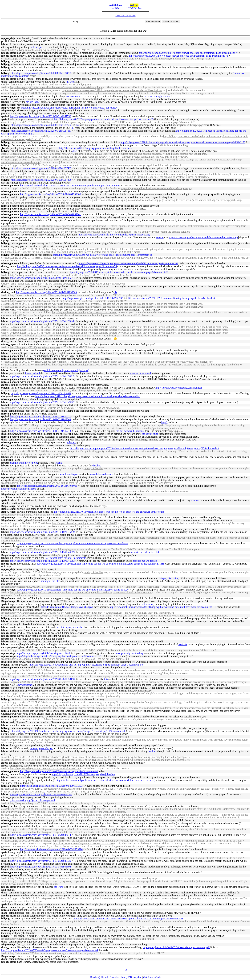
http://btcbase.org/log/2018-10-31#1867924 (85, 650)
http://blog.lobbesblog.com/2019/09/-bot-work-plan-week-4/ (45, 659)
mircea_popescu (10, 96)
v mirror (195, 500)
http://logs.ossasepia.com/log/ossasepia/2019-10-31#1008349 (75, 425)
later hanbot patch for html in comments (65, 558)
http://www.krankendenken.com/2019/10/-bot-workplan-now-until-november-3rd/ (56, 613)
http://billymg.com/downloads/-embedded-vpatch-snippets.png (157, 188)
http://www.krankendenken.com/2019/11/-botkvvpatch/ (42, 408)
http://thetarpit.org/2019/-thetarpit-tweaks (35, 347)
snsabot (5, 670)
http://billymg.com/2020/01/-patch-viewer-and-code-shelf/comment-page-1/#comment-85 (146, 122)
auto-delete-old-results (102, 474)
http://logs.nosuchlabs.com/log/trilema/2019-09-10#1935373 (51, 786)
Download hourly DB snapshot (126, 977)
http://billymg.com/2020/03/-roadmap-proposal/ (38, 50)
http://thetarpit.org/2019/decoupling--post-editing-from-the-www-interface (52, 483)
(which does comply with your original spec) (66, 370)
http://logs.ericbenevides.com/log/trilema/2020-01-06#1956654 (85, 249)
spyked (5, 116)
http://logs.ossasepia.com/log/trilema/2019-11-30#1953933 (93, 298)
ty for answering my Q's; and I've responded (32, 800)
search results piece (70, 474)
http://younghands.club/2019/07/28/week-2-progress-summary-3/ (176, 947)
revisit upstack (26, 685)
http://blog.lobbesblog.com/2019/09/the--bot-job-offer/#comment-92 (59, 771)
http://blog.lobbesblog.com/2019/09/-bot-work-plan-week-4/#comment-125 (59, 656)
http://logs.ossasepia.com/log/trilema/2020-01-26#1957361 (51, 214)
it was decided (75, 362)
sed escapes (36, 47)
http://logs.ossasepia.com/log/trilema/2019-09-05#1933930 (83, 844)
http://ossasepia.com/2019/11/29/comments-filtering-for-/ (43, 301)
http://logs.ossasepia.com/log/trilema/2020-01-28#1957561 (41, 131)
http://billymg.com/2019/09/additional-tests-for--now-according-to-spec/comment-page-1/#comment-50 (86, 665)
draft (75, 151)
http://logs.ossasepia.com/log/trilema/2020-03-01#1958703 (41, 73)
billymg (5, 61)
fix (116, 292)
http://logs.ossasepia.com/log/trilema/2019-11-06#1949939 (41, 393)
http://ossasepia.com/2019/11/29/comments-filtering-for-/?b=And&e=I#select (172, 298)
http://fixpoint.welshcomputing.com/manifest (179, 388)
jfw (3, 148)
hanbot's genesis (145, 561)
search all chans (171, 22)
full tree (70, 82)
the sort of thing (150, 434)
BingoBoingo (8, 105)
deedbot (5, 85)
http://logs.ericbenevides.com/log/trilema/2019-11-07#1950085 (85, 365)
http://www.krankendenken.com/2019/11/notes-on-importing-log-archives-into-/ (55, 336)
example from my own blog (24, 463)
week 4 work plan (70, 627)
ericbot (5, 90)
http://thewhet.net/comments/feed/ (19, 489)
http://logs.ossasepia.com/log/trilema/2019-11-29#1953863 (47, 292)
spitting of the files (93, 468)
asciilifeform (116, 5)
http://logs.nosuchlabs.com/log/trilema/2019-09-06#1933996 (51, 849)
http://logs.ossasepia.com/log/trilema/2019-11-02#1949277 (40, 417)
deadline (97, 466)
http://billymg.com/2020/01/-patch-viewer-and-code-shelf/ (44, 275)
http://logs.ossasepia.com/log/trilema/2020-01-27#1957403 (41, 168)
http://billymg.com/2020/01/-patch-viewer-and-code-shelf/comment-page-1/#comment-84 (170, 258)
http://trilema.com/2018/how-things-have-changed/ (67, 607)
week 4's (183, 644)
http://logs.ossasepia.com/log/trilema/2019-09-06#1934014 (41, 835)
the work (101, 881)
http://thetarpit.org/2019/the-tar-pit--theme (36, 515)
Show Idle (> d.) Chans (126, 16)
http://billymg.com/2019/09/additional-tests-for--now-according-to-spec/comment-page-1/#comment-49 (68, 731)
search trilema (153, 22)
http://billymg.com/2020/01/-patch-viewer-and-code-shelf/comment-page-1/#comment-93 (104, 119)
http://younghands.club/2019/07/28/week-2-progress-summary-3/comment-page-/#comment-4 (50, 950)
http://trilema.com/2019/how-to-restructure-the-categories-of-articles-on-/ (52, 953)
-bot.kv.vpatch (183, 362)
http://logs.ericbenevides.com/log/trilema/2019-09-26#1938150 (42, 679)
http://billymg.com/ (115, 284)
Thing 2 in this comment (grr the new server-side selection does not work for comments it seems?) (105, 780)
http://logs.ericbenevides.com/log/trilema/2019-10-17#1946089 (42, 552)
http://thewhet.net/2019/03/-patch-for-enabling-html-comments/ (96, 148)
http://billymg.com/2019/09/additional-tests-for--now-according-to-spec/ (51, 878)
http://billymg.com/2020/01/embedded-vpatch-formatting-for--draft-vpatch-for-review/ (69, 108)
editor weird (147, 604)
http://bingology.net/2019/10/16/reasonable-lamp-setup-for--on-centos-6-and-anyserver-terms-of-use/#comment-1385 (101, 564)
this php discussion (211, 538)
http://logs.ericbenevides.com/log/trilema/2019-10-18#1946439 (85, 523)
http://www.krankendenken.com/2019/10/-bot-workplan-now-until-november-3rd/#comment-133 (163, 607)
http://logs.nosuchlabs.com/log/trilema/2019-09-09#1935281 (83, 789)
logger (33, 102)
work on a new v (116, 59)
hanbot (5, 405)
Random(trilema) (99, 977)
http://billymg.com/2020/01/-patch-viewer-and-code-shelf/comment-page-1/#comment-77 (188, 53)
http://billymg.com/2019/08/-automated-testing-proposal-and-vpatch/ (49, 939)
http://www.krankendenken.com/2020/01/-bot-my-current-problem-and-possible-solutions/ (112, 90)
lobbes (5, 44)
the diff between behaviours (130, 431)
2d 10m (116, 8)
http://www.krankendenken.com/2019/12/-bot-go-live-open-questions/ (50, 295)
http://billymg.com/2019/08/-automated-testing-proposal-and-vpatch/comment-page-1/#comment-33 (128, 919)
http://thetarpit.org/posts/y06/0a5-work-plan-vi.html (85, 616)
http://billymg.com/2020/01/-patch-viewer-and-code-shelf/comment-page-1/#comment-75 (178, 56)
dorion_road (8, 292)
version (203, 160)
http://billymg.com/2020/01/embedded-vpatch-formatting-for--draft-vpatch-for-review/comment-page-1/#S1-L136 (183, 142)
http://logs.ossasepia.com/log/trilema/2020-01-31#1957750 (41, 116)
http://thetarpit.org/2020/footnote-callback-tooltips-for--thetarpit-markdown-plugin (56, 87)
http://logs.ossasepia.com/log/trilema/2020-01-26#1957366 (93, 174)
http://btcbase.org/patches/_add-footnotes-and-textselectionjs (204, 237)
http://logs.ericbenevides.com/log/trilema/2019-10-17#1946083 (42, 561)
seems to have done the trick (145, 552)
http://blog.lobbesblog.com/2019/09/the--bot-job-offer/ (83, 774)
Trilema (58, 463)
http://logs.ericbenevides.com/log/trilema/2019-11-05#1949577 (42, 402)
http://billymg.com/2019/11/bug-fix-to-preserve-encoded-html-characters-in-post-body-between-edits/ (88, 396)
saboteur (72, 442)
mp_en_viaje (8, 38)
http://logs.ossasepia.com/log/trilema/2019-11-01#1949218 (40, 431)
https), (165, 422)
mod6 (4, 99)
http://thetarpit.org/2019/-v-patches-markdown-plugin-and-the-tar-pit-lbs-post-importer (59, 549)
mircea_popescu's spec (41, 748)
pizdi (4, 41)
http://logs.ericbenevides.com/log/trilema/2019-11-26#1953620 (85, 312)
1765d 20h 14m (134, 8)
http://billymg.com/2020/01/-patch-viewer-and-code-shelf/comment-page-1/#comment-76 (119, 272)
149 (72, 128)
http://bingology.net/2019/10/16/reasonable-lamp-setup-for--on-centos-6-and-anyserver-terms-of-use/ (109, 512)
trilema (134, 5)
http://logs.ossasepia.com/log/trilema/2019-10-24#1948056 (47, 486)
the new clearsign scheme (199, 59)
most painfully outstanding (172, 616)
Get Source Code (152, 977)
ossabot (5, 59)
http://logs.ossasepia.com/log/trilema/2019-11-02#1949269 (40, 419)
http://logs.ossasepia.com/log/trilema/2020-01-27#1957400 (41, 180)
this (78, 125)
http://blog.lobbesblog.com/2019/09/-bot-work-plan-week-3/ (45, 737)
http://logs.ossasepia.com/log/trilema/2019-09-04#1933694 (83, 809)
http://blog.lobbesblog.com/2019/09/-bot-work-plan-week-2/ (45, 769)
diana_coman (9, 82)
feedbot (5, 50)
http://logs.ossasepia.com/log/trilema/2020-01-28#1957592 (41, 125)
